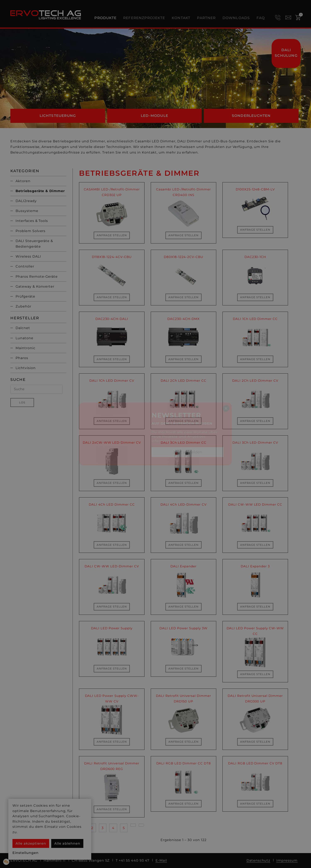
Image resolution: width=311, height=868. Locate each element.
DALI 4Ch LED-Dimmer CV (183, 504)
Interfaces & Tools (32, 221)
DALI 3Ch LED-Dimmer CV (255, 442)
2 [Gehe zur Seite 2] (92, 828)
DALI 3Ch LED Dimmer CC (183, 442)
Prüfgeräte (25, 296)
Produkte (105, 18)
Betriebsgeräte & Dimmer (40, 191)
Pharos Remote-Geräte (37, 277)
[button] (6, 862)
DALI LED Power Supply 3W (183, 628)
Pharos (22, 358)
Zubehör (23, 306)
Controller (25, 266)
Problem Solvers (30, 231)
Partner (206, 18)
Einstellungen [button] (25, 853)
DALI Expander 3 (255, 566)
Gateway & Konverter (35, 286)
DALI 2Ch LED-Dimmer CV (255, 381)
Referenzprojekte (144, 18)
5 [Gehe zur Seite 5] (124, 828)
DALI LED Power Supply (112, 628)
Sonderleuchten (251, 116)
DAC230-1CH (255, 257)
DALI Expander (183, 566)
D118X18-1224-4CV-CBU (112, 257)
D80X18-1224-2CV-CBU (183, 257)
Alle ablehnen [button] (67, 843)
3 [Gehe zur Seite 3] (103, 828)
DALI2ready (26, 201)
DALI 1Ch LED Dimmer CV (112, 381)
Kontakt (181, 18)
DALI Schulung (286, 53)
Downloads (236, 18)
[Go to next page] (133, 825)
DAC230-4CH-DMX (183, 319)
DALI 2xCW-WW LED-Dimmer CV (112, 442)
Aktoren (23, 181)
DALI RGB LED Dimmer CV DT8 (255, 763)
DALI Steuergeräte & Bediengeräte (34, 244)
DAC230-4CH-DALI (112, 319)
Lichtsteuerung (58, 116)
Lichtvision (26, 368)
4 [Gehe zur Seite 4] (113, 828)
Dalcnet (23, 328)
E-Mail (161, 860)
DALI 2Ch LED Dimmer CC (183, 381)
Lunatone (24, 338)
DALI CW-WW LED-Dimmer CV (112, 566)
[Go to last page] (141, 825)
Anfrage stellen (112, 235)
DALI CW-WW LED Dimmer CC (255, 504)
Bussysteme (27, 211)
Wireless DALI (28, 256)
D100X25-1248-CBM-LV (255, 189)
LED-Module (154, 116)
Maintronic (26, 348)
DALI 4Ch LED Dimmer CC (112, 504)
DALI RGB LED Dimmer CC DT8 (184, 763)
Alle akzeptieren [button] (31, 843)
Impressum (287, 860)
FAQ (261, 18)
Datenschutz (258, 860)
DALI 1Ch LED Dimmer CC (255, 319)
